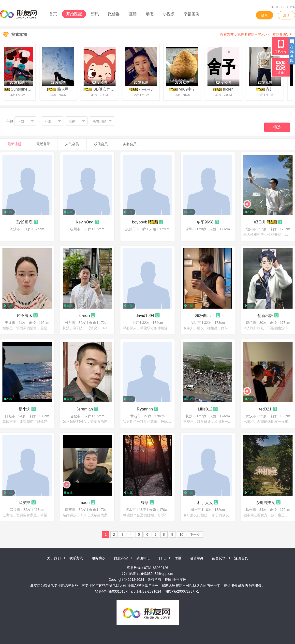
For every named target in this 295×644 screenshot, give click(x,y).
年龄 (10, 121)
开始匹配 (74, 14)
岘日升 (260, 222)
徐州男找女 (265, 503)
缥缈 (145, 503)
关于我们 (54, 558)
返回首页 (241, 558)
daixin (85, 315)
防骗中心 (143, 558)
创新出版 (265, 315)
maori (85, 503)
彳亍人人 (205, 503)
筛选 (277, 127)
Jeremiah (85, 409)
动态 (150, 14)
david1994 (145, 315)
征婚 (133, 14)
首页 (53, 14)
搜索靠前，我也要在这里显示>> (257, 34)
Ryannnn (145, 409)
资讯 (95, 14)
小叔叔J (147, 89)
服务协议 (99, 558)
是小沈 (24, 409)
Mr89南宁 (188, 89)
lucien (230, 89)
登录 (265, 15)
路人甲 (65, 89)
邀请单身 (197, 558)
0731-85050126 (283, 7)
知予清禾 (24, 315)
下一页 (195, 534)
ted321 (265, 409)
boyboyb (140, 222)
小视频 (169, 14)
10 (181, 534)
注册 (286, 15)
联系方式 (76, 558)
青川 (271, 89)
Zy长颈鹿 (24, 222)
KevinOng (85, 222)
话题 (178, 558)
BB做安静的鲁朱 (109, 89)
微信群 (114, 14)
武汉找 (24, 503)
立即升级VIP (282, 34)
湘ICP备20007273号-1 (182, 591)
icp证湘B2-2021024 (146, 591)
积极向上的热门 (205, 315)
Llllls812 (205, 409)
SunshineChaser (27, 89)
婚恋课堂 (121, 558)
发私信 (19, 82)
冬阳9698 (205, 222)
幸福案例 (192, 14)
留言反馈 (219, 558)
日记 (162, 558)
